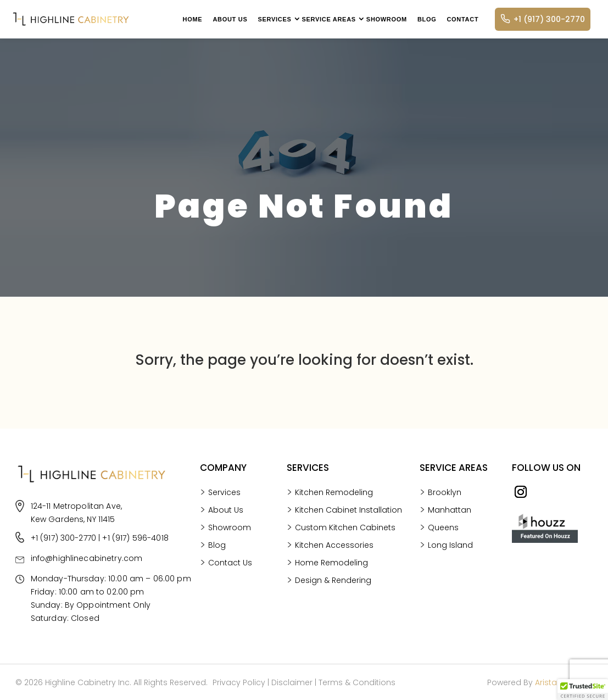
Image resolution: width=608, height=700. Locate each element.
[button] (583, 690)
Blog (427, 19)
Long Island (450, 623)
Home (193, 19)
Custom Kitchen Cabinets (345, 636)
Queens (443, 606)
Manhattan (450, 588)
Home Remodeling (331, 671)
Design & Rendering (333, 689)
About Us (230, 19)
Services (274, 19)
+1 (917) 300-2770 (543, 19)
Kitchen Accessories (334, 654)
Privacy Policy (239, 682)
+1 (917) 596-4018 (135, 682)
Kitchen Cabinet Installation (348, 618)
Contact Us (230, 656)
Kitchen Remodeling (334, 601)
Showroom (387, 19)
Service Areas (328, 19)
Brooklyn (445, 571)
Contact (462, 19)
